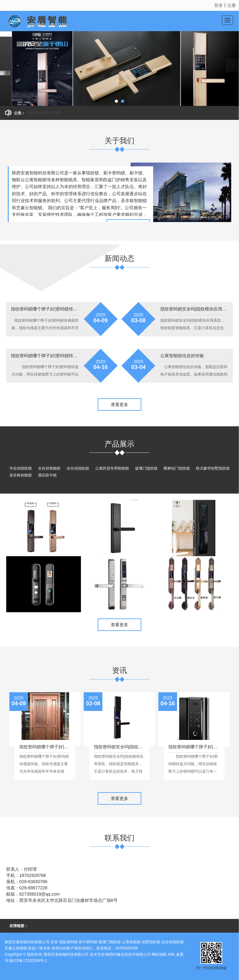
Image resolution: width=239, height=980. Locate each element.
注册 (232, 5)
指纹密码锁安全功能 (44, 113)
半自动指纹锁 (21, 468)
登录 (218, 5)
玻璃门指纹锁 (146, 468)
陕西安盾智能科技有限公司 (66, 954)
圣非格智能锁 (21, 475)
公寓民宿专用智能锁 (112, 468)
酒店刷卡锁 (47, 475)
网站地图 (159, 954)
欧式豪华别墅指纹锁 (213, 468)
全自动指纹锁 (78, 468)
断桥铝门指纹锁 (177, 468)
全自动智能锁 (49, 468)
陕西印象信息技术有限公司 (128, 954)
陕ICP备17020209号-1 (28, 961)
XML (171, 954)
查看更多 (119, 405)
